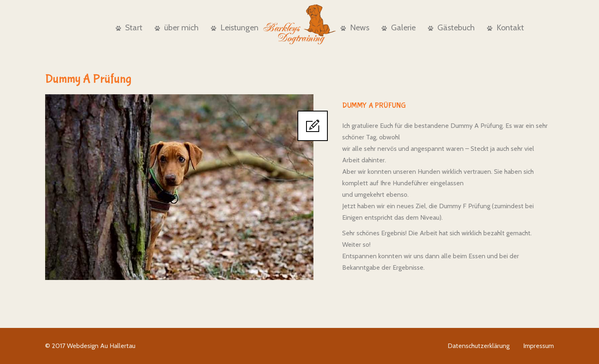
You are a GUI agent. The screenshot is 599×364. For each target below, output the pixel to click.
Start (129, 27)
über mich (177, 27)
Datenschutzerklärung (479, 346)
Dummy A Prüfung (374, 106)
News (355, 27)
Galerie (399, 27)
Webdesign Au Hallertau (101, 346)
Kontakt (505, 27)
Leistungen (235, 27)
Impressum (538, 346)
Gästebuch (451, 27)
